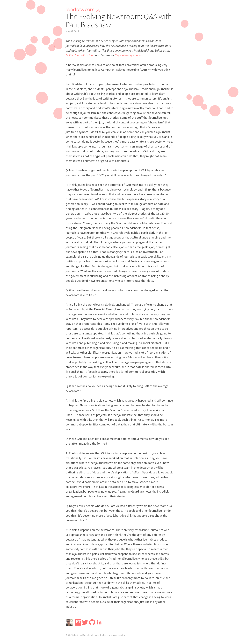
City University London (129, 55)
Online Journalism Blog (80, 55)
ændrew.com (83, 10)
